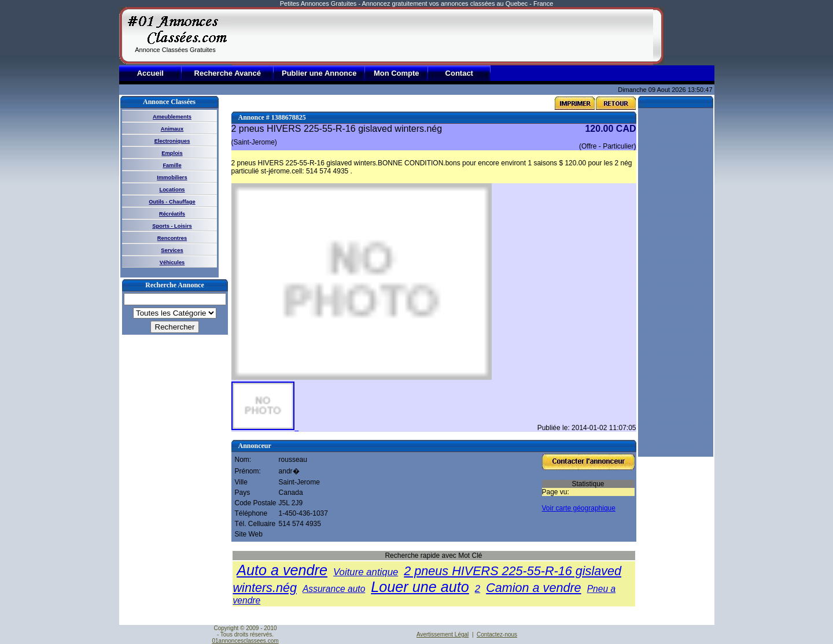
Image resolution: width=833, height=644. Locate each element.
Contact (459, 73)
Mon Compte (397, 73)
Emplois (172, 153)
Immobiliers (172, 177)
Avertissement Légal (443, 634)
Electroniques (172, 141)
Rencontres (172, 238)
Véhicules (172, 262)
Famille (172, 165)
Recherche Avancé (228, 73)
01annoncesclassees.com (245, 641)
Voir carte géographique (579, 508)
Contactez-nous (497, 634)
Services (172, 250)
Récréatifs (172, 214)
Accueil (150, 73)
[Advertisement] (443, 36)
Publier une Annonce (319, 73)
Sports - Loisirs (172, 226)
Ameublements (172, 117)
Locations (172, 190)
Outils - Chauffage (172, 202)
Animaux (172, 129)
